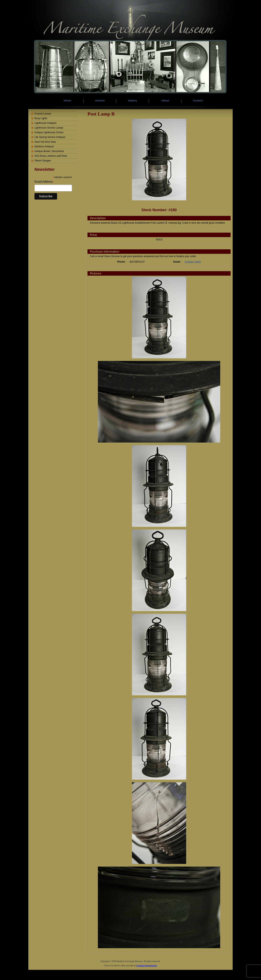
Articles (100, 100)
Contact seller (193, 262)
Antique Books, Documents (49, 151)
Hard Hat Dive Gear (45, 142)
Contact (198, 100)
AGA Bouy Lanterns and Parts (51, 156)
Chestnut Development (147, 966)
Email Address (44, 182)
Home (67, 100)
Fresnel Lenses (43, 114)
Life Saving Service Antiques (50, 137)
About (165, 100)
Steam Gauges (43, 161)
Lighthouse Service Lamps (49, 128)
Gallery (133, 100)
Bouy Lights (41, 118)
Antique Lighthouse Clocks (49, 132)
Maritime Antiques (44, 147)
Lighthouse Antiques (45, 123)
